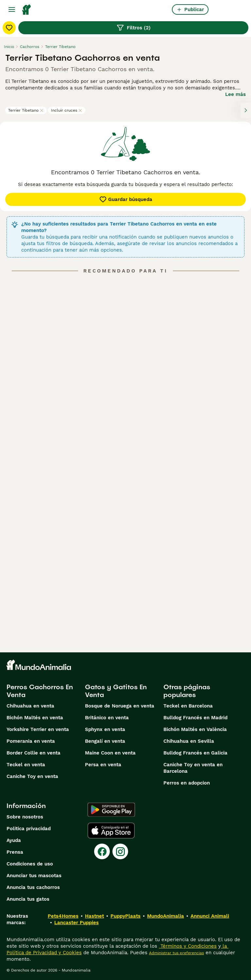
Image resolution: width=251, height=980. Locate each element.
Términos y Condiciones (188, 946)
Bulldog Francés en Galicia (195, 753)
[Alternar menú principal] (12, 9)
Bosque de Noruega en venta (120, 706)
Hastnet (94, 916)
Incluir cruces (67, 110)
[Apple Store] (111, 831)
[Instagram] (120, 851)
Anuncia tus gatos (28, 899)
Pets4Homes (63, 916)
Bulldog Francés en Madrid (195, 718)
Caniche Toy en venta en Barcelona (193, 768)
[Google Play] (111, 810)
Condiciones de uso (30, 864)
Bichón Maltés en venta (35, 718)
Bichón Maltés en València (195, 729)
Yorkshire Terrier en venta (38, 729)
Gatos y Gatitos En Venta (116, 691)
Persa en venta (103, 765)
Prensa (15, 852)
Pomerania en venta (31, 741)
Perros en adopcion (187, 783)
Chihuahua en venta (30, 706)
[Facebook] (102, 851)
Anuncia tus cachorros (33, 887)
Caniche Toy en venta (32, 776)
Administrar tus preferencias (176, 953)
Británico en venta (107, 718)
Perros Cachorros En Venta (40, 691)
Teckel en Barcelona (188, 706)
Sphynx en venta (105, 729)
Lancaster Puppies (76, 923)
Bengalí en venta (105, 741)
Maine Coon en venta (110, 753)
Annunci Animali (210, 916)
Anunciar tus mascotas (34, 876)
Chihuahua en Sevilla (189, 741)
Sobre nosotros (25, 817)
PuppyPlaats (125, 916)
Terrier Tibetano (26, 110)
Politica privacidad (29, 829)
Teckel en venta (26, 765)
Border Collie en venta (33, 753)
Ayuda (14, 840)
